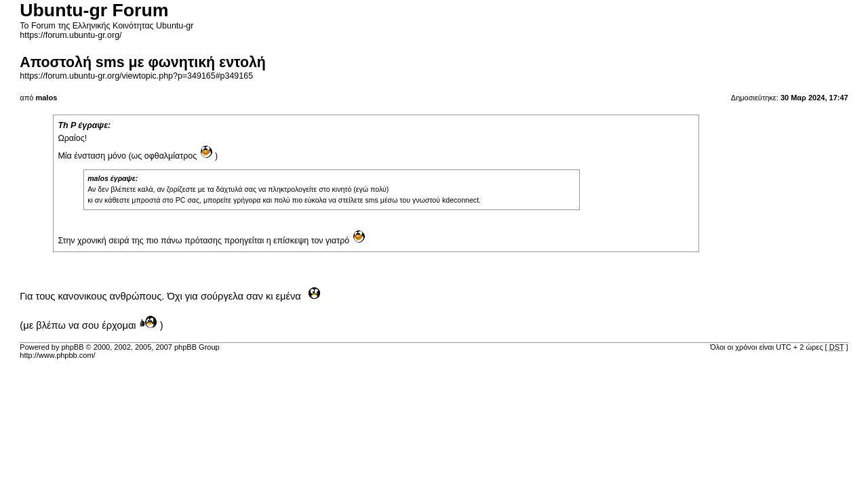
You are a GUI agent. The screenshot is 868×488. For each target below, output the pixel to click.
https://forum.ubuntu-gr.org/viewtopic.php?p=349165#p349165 (136, 76)
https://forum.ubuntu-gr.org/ (71, 35)
